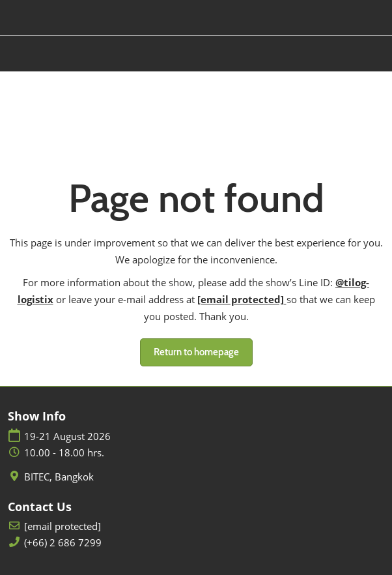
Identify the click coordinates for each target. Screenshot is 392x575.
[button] (196, 353)
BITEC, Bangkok (59, 477)
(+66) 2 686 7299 (63, 543)
